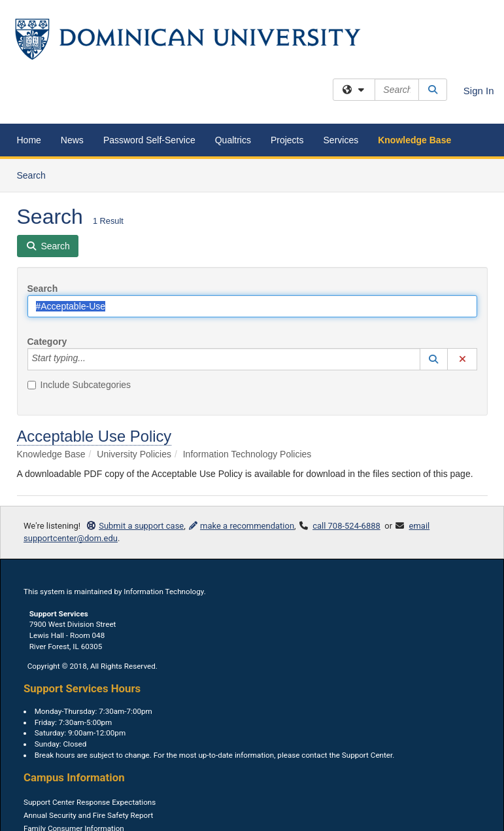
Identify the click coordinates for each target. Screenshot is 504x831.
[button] (434, 359)
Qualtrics (233, 140)
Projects (287, 140)
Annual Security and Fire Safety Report (88, 815)
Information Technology (163, 592)
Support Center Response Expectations (90, 802)
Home (29, 140)
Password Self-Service (149, 140)
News (72, 140)
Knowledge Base (414, 140)
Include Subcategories (79, 385)
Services (341, 140)
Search (36, 174)
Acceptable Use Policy (94, 436)
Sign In (479, 91)
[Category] (93, 359)
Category (47, 342)
